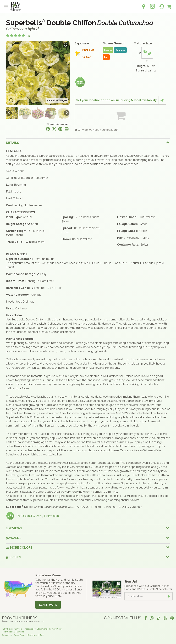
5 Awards (14, 538)
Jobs (42, 635)
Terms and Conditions (14, 632)
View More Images (57, 100)
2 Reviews (14, 528)
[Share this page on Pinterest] (60, 129)
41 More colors (19, 547)
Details (12, 143)
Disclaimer (32, 635)
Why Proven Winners (12, 629)
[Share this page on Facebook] (48, 129)
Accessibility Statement (36, 629)
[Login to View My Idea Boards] (152, 5)
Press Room (20, 635)
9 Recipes (14, 557)
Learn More (48, 605)
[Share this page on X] (54, 129)
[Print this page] (67, 129)
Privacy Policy (56, 629)
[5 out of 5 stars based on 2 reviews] (18, 36)
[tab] (88, 143)
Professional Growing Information (32, 516)
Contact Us (7, 635)
